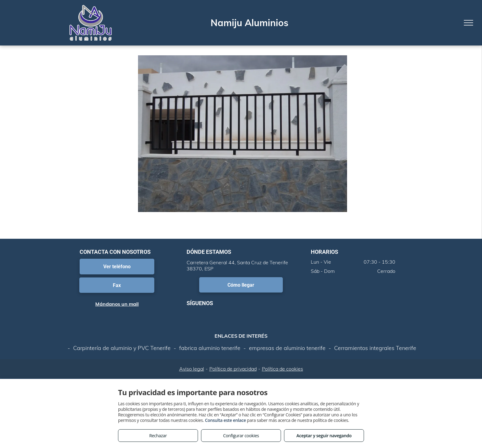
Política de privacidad (233, 369)
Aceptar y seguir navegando (324, 436)
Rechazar (158, 436)
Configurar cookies (241, 436)
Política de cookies (282, 369)
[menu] (468, 23)
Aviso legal (192, 369)
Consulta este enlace (225, 420)
